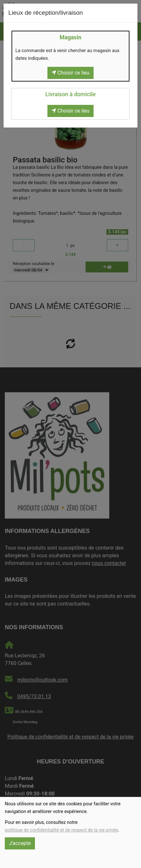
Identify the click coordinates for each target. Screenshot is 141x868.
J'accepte (20, 843)
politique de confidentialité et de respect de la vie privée (61, 830)
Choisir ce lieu (70, 73)
